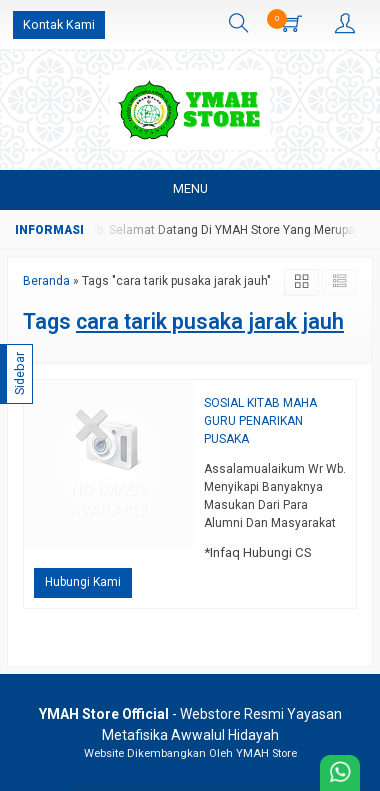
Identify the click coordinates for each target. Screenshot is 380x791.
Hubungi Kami (83, 582)
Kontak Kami (59, 24)
